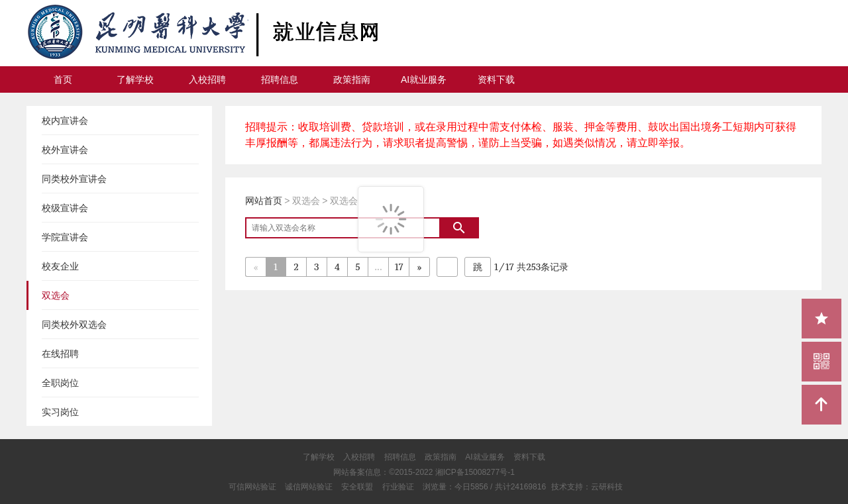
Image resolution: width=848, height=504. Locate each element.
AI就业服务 (424, 79)
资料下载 (496, 79)
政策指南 (352, 79)
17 (399, 267)
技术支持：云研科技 (587, 487)
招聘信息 (280, 79)
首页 (63, 79)
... (378, 267)
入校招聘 (207, 79)
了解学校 (135, 79)
